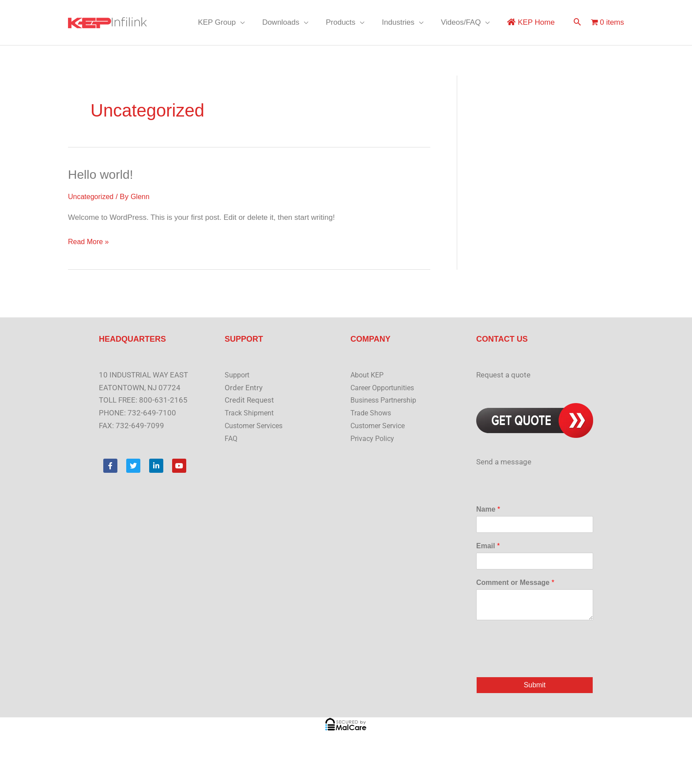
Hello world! (103, 174)
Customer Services (256, 426)
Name (488, 509)
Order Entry (244, 388)
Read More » (90, 241)
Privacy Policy (374, 438)
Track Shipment (251, 413)
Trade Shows (372, 413)
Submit (535, 685)
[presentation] (543, 662)
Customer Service (380, 426)
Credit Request (249, 400)
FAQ (231, 438)
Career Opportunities (385, 388)
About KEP (369, 375)
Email (488, 546)
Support (238, 375)
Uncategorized (92, 197)
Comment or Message (515, 582)
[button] (577, 23)
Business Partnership (386, 400)
